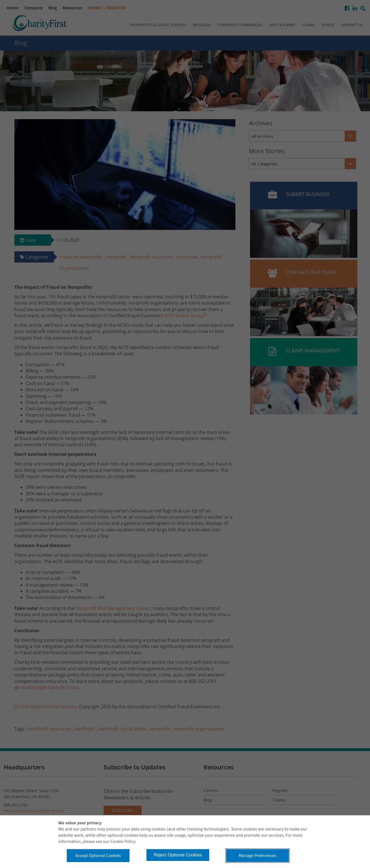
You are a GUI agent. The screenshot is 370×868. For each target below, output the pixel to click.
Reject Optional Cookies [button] (178, 855)
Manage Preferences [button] (258, 856)
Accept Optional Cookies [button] (98, 856)
